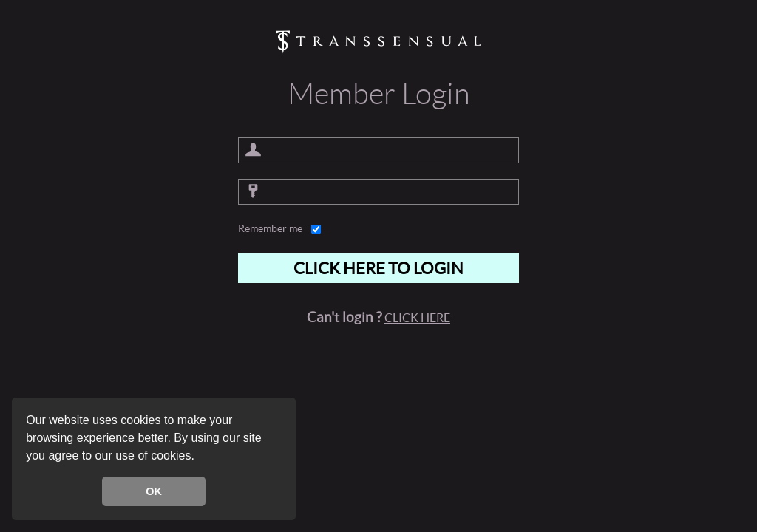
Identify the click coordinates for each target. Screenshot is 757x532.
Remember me (270, 228)
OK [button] (154, 491)
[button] (200, 457)
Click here (417, 318)
